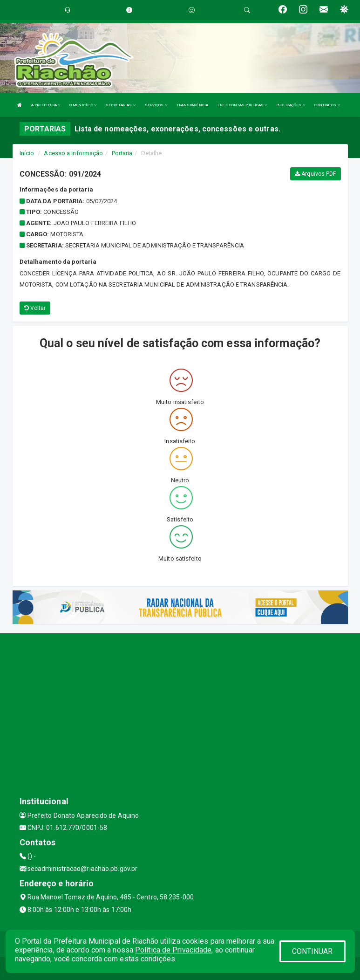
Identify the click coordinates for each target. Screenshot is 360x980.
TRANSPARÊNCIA (192, 105)
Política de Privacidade (173, 950)
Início (27, 153)
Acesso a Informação (73, 153)
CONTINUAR (312, 951)
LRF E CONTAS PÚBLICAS (242, 105)
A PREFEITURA (46, 105)
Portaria (122, 153)
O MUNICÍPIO (83, 105)
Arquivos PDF (315, 174)
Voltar (35, 308)
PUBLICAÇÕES (290, 105)
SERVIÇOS (156, 105)
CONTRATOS (327, 105)
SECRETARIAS (120, 105)
